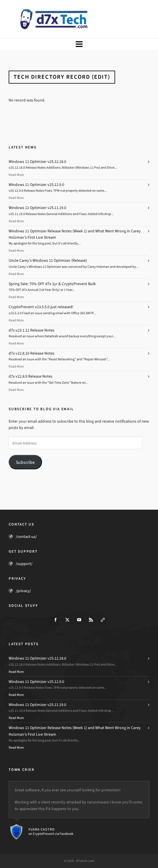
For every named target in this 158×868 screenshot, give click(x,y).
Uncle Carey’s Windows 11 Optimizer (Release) (48, 260)
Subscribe (25, 462)
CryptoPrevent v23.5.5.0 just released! (41, 307)
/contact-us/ (26, 537)
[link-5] (103, 620)
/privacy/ (23, 591)
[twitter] (67, 620)
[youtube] (79, 620)
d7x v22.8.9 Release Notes (31, 376)
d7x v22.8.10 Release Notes (32, 353)
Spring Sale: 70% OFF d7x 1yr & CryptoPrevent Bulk (52, 284)
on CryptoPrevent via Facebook (51, 834)
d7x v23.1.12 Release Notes (32, 330)
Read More (16, 175)
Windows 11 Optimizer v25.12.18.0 (37, 162)
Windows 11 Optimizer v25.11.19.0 (37, 208)
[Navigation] (79, 44)
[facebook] (56, 620)
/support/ (24, 564)
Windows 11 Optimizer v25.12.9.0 (36, 185)
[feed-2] (91, 620)
